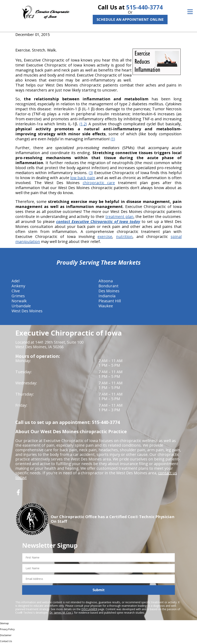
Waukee (106, 306)
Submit (99, 590)
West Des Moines (27, 311)
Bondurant (109, 286)
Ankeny (18, 286)
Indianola (107, 296)
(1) (113, 139)
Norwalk (19, 301)
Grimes (18, 296)
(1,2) (83, 124)
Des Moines (109, 291)
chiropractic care (99, 183)
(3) (91, 173)
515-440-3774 (144, 7)
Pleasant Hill (110, 301)
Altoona (106, 281)
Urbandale (21, 306)
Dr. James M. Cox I (61, 613)
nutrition (124, 236)
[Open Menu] (190, 12)
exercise (105, 236)
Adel (15, 281)
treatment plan (119, 216)
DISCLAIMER (89, 609)
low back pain (83, 178)
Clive (16, 291)
